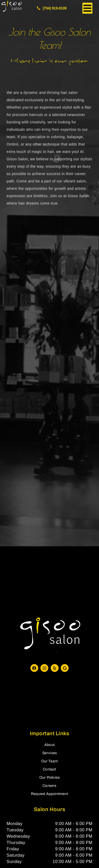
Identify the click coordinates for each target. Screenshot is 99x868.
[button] (87, 8)
